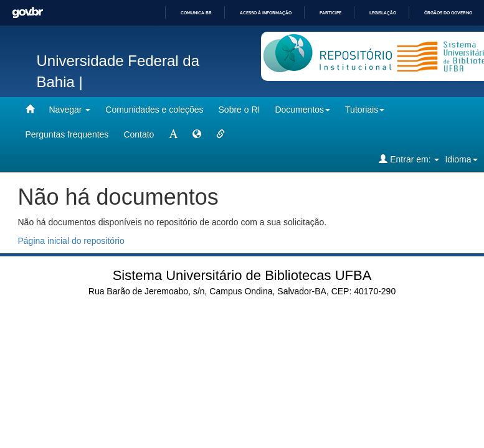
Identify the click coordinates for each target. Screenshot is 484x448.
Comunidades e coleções (154, 110)
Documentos (302, 110)
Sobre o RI (240, 110)
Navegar (70, 110)
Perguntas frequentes (67, 134)
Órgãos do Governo (448, 13)
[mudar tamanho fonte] (173, 134)
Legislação (383, 13)
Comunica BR (196, 13)
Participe (330, 13)
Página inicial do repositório (71, 241)
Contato (139, 134)
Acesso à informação (266, 13)
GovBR (27, 13)
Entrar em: (409, 159)
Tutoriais (365, 110)
